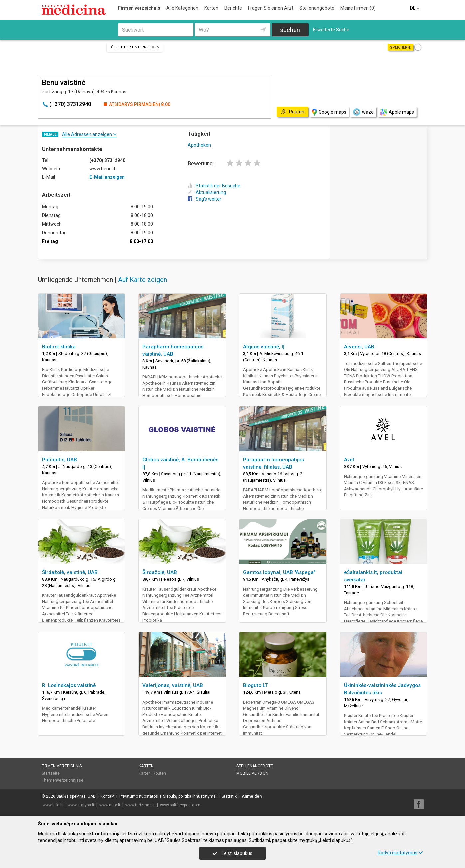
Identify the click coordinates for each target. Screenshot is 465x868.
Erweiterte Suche (331, 30)
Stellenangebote (317, 8)
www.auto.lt (110, 805)
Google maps (329, 112)
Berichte (233, 8)
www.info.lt (53, 805)
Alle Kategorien (182, 8)
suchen (290, 30)
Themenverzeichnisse (62, 780)
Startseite (51, 773)
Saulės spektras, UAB (76, 796)
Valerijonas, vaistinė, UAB (173, 685)
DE (415, 8)
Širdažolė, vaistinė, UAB (70, 572)
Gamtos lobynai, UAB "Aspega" (279, 572)
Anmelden (252, 796)
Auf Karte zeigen (143, 280)
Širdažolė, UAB (160, 572)
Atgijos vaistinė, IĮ (264, 347)
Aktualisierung (207, 192)
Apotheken (199, 145)
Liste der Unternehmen (135, 47)
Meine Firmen (358, 8)
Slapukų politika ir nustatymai (190, 796)
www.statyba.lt (81, 805)
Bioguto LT (255, 685)
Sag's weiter (205, 199)
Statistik (229, 796)
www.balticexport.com (180, 805)
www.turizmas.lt (140, 805)
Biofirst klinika (59, 347)
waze (363, 112)
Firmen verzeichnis (139, 8)
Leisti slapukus (232, 853)
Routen (159, 773)
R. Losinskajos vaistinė (69, 685)
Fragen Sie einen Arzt (271, 8)
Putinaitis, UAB (59, 460)
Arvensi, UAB (359, 347)
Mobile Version (252, 773)
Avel (349, 460)
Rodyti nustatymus (400, 853)
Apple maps (397, 112)
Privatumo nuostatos (139, 796)
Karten (211, 8)
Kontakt (108, 796)
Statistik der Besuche (214, 186)
